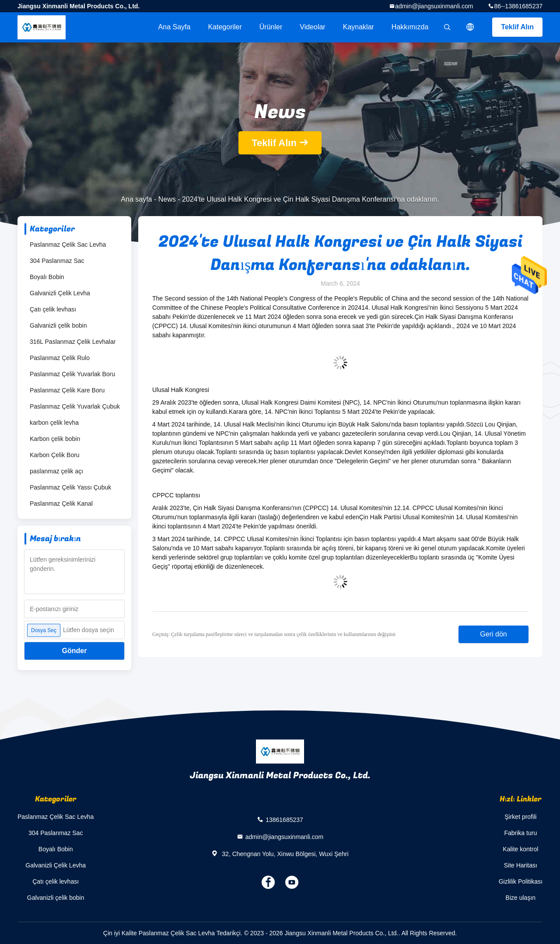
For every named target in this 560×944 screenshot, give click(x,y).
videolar (312, 27)
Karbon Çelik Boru (55, 455)
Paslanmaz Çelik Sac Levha (68, 245)
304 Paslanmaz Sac (57, 261)
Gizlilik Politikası (521, 881)
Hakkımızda (410, 27)
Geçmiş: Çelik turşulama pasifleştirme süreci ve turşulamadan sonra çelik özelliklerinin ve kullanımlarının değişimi (274, 634)
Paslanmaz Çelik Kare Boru (67, 390)
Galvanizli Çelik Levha (60, 293)
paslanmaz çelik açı (56, 471)
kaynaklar (359, 27)
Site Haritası (521, 865)
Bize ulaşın (521, 898)
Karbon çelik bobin (55, 439)
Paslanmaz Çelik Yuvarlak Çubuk (75, 406)
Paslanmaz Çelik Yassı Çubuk (70, 487)
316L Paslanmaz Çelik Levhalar (73, 342)
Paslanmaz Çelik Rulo (60, 358)
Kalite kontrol (520, 849)
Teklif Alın (517, 27)
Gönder (75, 651)
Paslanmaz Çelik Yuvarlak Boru (72, 374)
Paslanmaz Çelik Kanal (61, 503)
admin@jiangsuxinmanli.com (434, 6)
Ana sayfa (175, 27)
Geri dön (493, 634)
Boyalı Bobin (47, 277)
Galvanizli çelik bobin (58, 325)
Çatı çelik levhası (53, 309)
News (167, 199)
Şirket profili (520, 817)
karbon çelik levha (54, 423)
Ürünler (271, 27)
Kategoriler (225, 27)
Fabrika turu (520, 833)
